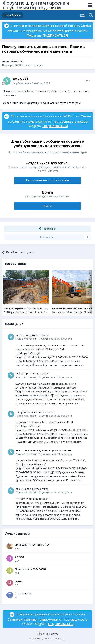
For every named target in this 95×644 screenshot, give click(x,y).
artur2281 (17, 61)
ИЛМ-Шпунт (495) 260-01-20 (32, 545)
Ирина (19, 581)
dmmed (19, 557)
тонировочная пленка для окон (35, 412)
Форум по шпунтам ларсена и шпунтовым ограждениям (36, 5)
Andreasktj (30, 339)
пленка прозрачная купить (32, 335)
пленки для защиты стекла (32, 489)
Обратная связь (48, 634)
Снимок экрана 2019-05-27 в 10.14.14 (28, 308)
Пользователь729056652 (31, 569)
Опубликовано (32, 83)
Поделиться (48, 229)
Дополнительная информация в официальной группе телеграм (42, 103)
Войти (48, 206)
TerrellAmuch (23, 593)
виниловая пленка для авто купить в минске (43, 450)
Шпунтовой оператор (20, 312)
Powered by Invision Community (48, 638)
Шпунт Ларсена (33, 65)
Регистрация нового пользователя (47, 180)
